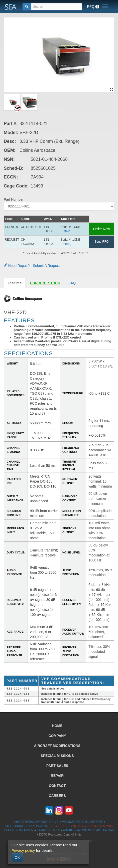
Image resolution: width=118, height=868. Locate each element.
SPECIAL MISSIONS (57, 756)
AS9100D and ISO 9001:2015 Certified (88, 830)
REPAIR (57, 776)
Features (15, 283)
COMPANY (57, 736)
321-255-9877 (74, 826)
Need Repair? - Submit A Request (32, 266)
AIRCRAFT (57, 746)
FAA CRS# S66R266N (19, 830)
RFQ (93, 6)
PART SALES (57, 766)
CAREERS (57, 796)
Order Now (102, 229)
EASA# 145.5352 (48, 830)
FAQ (72, 283)
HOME (57, 726)
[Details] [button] (66, 231)
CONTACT (57, 786)
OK (17, 858)
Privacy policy (23, 850)
